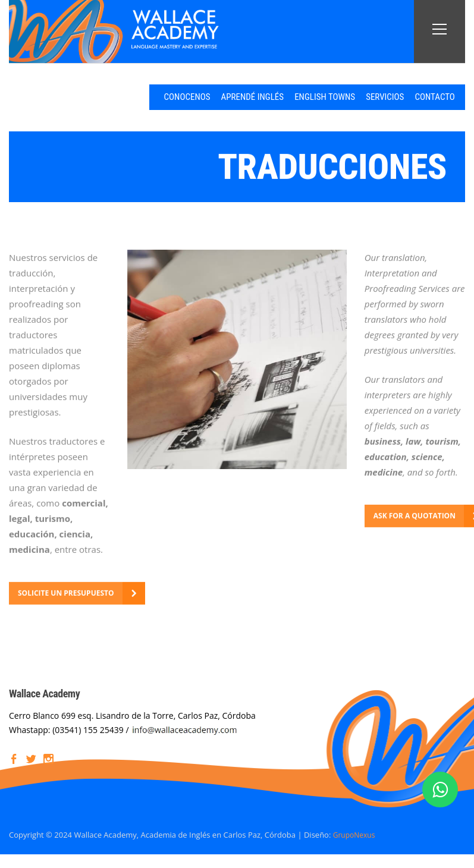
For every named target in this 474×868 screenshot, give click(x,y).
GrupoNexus (356, 834)
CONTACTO (423, 96)
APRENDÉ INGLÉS (214, 96)
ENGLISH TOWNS (296, 96)
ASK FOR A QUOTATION (419, 515)
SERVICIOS (364, 96)
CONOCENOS (140, 96)
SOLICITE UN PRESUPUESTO (70, 592)
